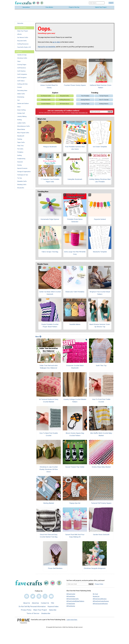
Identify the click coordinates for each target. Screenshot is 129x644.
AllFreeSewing (71, 607)
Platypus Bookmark (50, 148)
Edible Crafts (21, 95)
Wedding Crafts (22, 186)
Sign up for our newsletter (47, 48)
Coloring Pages (22, 66)
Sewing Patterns (85, 101)
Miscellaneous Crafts (23, 127)
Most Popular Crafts (23, 134)
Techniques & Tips (23, 176)
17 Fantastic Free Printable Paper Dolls (50, 182)
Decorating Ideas (22, 92)
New (38, 338)
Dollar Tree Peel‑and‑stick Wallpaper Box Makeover (49, 368)
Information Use (83, 114)
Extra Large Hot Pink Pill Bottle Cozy (75, 254)
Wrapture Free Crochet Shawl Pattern (100, 294)
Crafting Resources (23, 45)
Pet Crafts (20, 150)
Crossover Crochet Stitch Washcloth (75, 368)
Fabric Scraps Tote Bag (50, 253)
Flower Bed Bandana (55, 570)
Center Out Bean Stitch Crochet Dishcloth (50, 294)
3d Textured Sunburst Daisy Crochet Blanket (49, 402)
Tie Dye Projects (104, 97)
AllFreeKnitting (71, 598)
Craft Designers (22, 79)
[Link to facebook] (27, 598)
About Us (27, 604)
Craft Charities (21, 72)
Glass (19, 108)
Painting (20, 140)
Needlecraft (21, 137)
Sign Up (110, 113)
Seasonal (20, 163)
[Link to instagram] (45, 598)
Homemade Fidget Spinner (50, 220)
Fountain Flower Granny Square (75, 86)
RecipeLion (96, 598)
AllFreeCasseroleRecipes (100, 605)
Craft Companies (22, 76)
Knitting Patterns (104, 105)
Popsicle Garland (100, 220)
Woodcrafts (21, 189)
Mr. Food (95, 595)
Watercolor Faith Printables (75, 293)
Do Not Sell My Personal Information (32, 608)
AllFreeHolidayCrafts (73, 600)
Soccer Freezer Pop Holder (75, 468)
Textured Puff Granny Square (101, 504)
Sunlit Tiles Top (101, 367)
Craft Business (22, 69)
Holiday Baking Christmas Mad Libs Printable (100, 182)
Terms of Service (33, 615)
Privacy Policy (75, 114)
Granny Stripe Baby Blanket (101, 468)
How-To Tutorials (104, 101)
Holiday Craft (21, 114)
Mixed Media (21, 131)
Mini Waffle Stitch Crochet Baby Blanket (101, 436)
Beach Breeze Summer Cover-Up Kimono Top (100, 327)
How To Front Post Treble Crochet (101, 402)
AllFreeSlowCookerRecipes (101, 602)
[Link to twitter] (33, 598)
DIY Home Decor (64, 105)
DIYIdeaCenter (71, 605)
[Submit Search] (111, 3)
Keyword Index (53, 608)
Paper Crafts (21, 144)
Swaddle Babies (75, 325)
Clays (19, 63)
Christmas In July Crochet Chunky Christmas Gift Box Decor (49, 471)
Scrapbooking (21, 160)
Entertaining (21, 98)
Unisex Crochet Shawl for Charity (49, 88)
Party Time (20, 147)
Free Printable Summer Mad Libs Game (75, 149)
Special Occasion (22, 170)
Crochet (20, 89)
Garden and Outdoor (23, 105)
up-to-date (56, 43)
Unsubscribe (46, 615)
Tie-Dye (20, 179)
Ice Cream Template (100, 148)
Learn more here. (72, 621)
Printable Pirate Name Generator (75, 222)
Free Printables (85, 97)
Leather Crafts (21, 124)
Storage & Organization (24, 173)
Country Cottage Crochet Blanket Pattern (75, 402)
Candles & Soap (22, 56)
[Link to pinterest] (39, 598)
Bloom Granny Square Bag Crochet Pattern (75, 436)
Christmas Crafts (22, 59)
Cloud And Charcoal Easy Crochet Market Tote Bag (49, 537)
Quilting (19, 157)
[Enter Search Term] (97, 3)
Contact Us (45, 604)
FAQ (52, 604)
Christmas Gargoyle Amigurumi (95, 570)
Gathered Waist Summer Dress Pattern (101, 88)
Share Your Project (23, 32)
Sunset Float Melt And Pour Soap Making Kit (75, 537)
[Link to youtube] (51, 598)
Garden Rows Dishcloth (101, 536)
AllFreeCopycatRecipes (100, 600)
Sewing (19, 166)
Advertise (35, 604)
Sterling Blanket (49, 504)
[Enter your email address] (77, 585)
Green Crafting (21, 111)
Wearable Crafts (22, 183)
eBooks (20, 35)
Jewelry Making (22, 118)
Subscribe (20, 25)
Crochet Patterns (46, 105)
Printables (20, 153)
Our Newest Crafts (23, 39)
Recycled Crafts (22, 42)
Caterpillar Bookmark (75, 180)
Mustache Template (100, 253)
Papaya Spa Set (75, 504)
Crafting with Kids (22, 85)
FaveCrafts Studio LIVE (24, 48)
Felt (18, 101)
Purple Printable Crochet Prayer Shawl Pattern (50, 327)
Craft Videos (21, 82)
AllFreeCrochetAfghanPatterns (75, 602)
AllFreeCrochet (71, 595)
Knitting (19, 121)
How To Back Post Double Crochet (49, 436)
